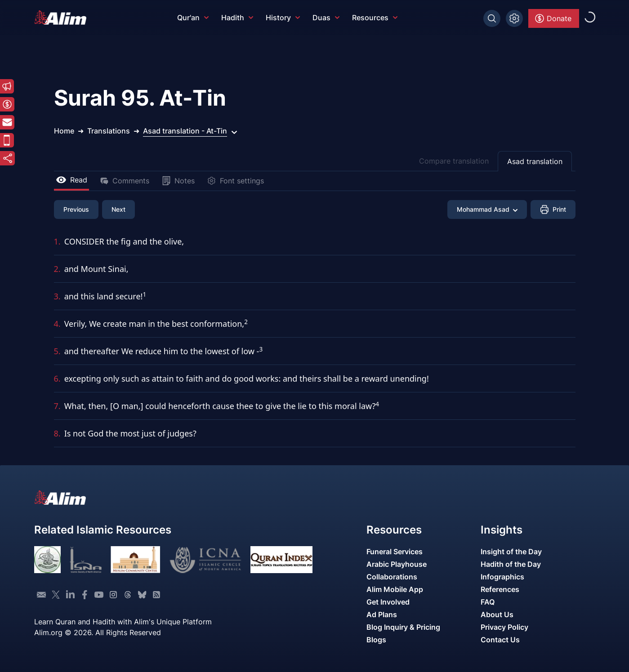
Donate (553, 18)
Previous (76, 209)
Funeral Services (395, 552)
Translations (109, 131)
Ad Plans (382, 614)
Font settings (236, 181)
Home (64, 131)
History (283, 18)
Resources (375, 18)
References (500, 589)
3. (57, 296)
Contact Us (500, 640)
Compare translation (454, 161)
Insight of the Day (511, 552)
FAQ (488, 602)
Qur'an (193, 18)
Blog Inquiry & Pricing (403, 627)
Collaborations (392, 577)
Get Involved (388, 602)
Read (71, 180)
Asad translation (535, 161)
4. (57, 324)
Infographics (502, 577)
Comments (125, 181)
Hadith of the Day (511, 564)
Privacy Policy (504, 627)
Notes (178, 181)
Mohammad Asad (487, 209)
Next (118, 209)
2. (57, 269)
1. (57, 241)
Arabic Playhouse (397, 564)
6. (57, 378)
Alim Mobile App (395, 589)
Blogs (376, 640)
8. (57, 433)
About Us (497, 614)
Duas (326, 18)
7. (57, 406)
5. (57, 351)
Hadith (237, 18)
